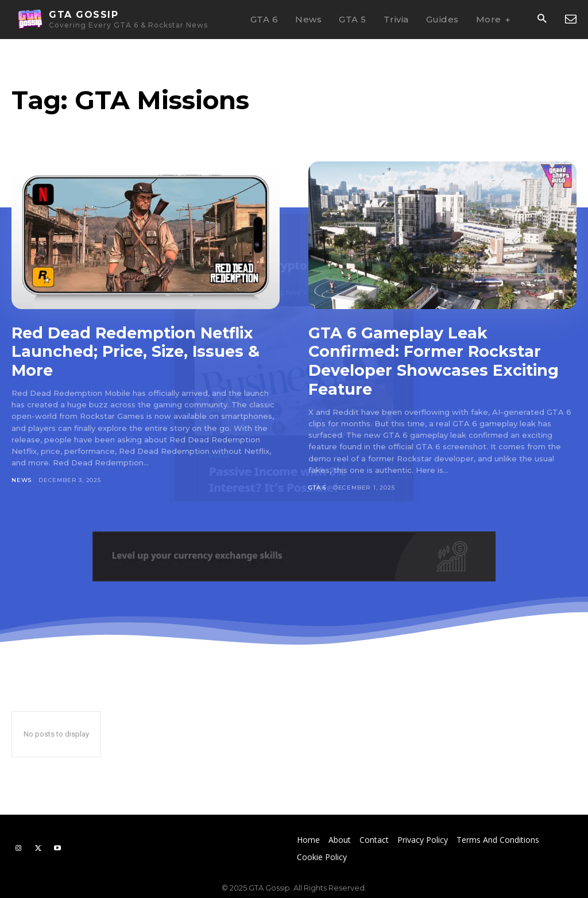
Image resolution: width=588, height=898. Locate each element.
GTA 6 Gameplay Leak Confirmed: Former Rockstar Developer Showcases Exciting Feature (438, 361)
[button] (542, 20)
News (22, 479)
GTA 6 (317, 486)
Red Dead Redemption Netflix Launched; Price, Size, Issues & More (139, 351)
